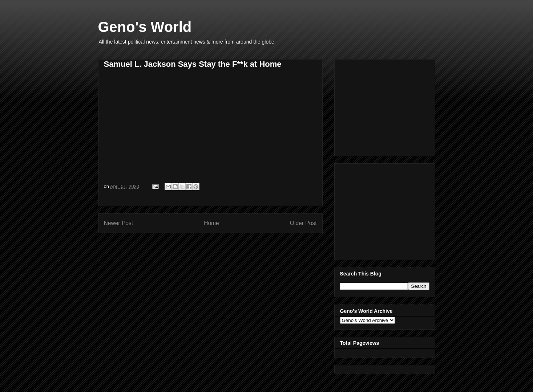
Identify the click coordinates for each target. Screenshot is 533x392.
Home (211, 223)
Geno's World (145, 27)
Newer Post (119, 223)
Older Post (303, 223)
